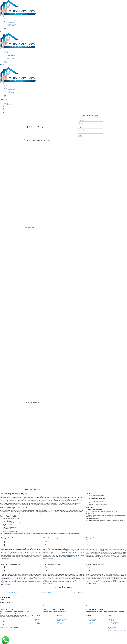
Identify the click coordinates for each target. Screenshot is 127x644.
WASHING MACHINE (15, 593)
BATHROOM (113, 618)
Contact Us (38, 624)
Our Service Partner (5, 32)
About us (6, 20)
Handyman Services (11, 24)
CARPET (113, 619)
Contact (6, 30)
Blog (5, 28)
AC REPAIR (59, 618)
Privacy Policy (111, 629)
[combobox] (91, 127)
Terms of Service (112, 627)
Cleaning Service (11, 26)
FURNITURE (92, 621)
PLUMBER (91, 622)
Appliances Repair (11, 23)
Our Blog (37, 622)
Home (5, 18)
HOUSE (112, 621)
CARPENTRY (92, 618)
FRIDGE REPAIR (61, 621)
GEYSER (59, 622)
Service (6, 21)
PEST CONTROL (114, 624)
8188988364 (6, 103)
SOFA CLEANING (115, 622)
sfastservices (3, 627)
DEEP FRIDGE (112, 593)
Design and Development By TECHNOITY (118, 630)
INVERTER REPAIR (61, 625)
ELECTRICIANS (93, 619)
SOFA (90, 624)
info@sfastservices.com (8, 105)
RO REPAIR (59, 624)
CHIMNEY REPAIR (47, 593)
